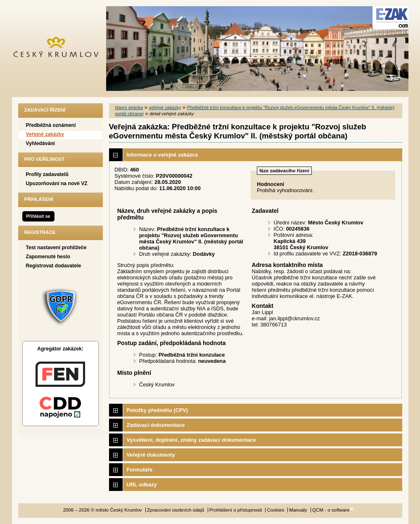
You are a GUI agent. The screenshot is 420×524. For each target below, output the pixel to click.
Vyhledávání (41, 143)
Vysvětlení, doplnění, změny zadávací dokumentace (191, 440)
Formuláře (140, 470)
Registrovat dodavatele (54, 266)
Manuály (298, 510)
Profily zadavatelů (47, 174)
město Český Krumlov (61, 49)
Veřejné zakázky (45, 134)
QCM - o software (331, 510)
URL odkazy (142, 485)
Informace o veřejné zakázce (163, 155)
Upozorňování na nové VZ (57, 183)
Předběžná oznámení (51, 125)
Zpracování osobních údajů (176, 510)
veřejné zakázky (165, 107)
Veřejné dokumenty (151, 455)
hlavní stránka (129, 107)
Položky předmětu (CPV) (158, 410)
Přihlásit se (38, 216)
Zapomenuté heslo (48, 257)
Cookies (276, 510)
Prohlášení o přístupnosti (236, 510)
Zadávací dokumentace (156, 425)
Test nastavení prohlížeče (56, 248)
